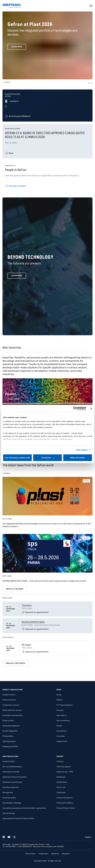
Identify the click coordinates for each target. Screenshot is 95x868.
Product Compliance (64, 798)
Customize (48, 458)
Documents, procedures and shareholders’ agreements (24, 808)
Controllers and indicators (13, 715)
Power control (8, 721)
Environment (61, 731)
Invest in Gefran (9, 761)
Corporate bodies (9, 798)
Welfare (59, 700)
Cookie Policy (43, 854)
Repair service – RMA (65, 772)
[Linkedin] (5, 837)
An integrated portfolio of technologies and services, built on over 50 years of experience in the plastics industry (47, 525)
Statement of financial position (14, 777)
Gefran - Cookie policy (62, 439)
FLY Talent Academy (65, 705)
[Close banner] (91, 408)
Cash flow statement (11, 787)
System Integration (10, 731)
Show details (82, 450)
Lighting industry (9, 741)
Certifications (62, 782)
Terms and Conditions (65, 803)
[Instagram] (16, 837)
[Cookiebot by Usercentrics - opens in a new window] (75, 408)
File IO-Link (61, 787)
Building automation (10, 747)
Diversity (60, 710)
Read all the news (15, 589)
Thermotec (27, 605)
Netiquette (66, 854)
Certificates (61, 793)
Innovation (61, 736)
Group (59, 695)
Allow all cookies (78, 458)
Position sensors (9, 695)
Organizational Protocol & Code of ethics (18, 818)
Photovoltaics (8, 736)
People (59, 726)
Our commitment (63, 721)
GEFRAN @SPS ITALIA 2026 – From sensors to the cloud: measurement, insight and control (44, 581)
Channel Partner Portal (65, 808)
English (88, 837)
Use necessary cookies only (17, 458)
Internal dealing (9, 813)
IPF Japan (26, 645)
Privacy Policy (30, 854)
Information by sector (11, 772)
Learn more (17, 276)
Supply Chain (62, 741)
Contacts (60, 761)
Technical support (64, 767)
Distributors (61, 777)
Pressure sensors (9, 700)
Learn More (17, 47)
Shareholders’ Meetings (12, 803)
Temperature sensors (11, 705)
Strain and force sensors (12, 710)
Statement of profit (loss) (12, 782)
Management (8, 793)
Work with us (61, 715)
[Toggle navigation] (91, 6)
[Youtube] (10, 837)
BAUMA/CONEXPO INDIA (33, 622)
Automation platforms (11, 726)
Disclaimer (55, 854)
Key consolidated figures (12, 767)
